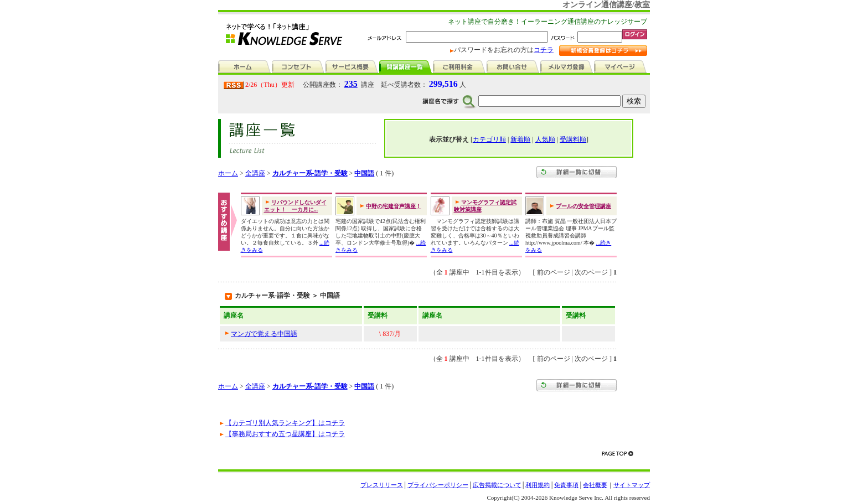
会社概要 (595, 485)
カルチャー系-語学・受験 (310, 173)
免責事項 (566, 485)
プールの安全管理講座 (583, 206)
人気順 (545, 139)
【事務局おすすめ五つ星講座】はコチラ (285, 434)
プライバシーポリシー (438, 485)
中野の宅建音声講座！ (394, 206)
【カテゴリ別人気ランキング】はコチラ (285, 423)
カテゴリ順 (489, 139)
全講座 (255, 173)
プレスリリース (382, 485)
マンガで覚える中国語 (264, 334)
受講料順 (573, 139)
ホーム (228, 173)
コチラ (544, 50)
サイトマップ (632, 485)
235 (351, 84)
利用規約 (538, 485)
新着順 (520, 139)
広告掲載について (497, 485)
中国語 (364, 173)
